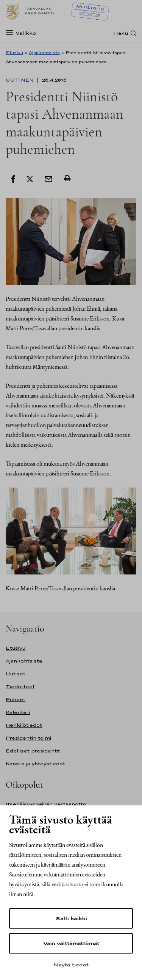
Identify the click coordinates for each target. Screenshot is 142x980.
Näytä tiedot (71, 965)
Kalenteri (18, 712)
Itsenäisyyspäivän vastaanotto (46, 804)
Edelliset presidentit (33, 751)
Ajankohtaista (44, 53)
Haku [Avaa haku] (121, 33)
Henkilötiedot (24, 725)
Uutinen (20, 80)
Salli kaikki (71, 918)
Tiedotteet (20, 687)
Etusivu (14, 53)
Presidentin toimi (28, 738)
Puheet (16, 699)
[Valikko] (23, 33)
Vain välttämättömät (71, 943)
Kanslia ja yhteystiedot (35, 764)
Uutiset (16, 674)
